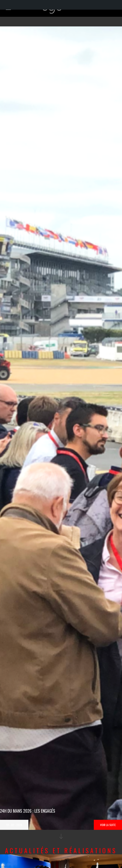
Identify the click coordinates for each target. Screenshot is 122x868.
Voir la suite (108, 825)
